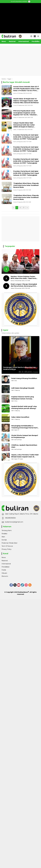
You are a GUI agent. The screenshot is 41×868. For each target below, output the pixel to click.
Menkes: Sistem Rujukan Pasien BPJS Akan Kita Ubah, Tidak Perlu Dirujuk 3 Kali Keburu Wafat (24, 278)
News (4, 557)
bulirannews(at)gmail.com (14, 522)
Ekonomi (5, 576)
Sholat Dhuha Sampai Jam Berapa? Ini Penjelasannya (25, 436)
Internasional (6, 564)
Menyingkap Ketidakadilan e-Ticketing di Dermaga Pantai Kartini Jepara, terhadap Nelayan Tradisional (25, 427)
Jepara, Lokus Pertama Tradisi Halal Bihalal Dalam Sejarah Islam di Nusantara (25, 456)
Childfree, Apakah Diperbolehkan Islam (24, 446)
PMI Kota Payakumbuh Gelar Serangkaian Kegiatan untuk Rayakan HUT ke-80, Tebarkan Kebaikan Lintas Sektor (25, 114)
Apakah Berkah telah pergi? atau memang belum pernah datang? (24, 407)
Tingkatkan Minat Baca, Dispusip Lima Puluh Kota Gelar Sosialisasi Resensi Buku (26, 185)
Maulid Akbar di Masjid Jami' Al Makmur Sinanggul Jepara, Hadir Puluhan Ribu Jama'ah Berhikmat (26, 101)
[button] (31, 36)
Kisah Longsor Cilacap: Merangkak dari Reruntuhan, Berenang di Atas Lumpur (24, 285)
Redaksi (4, 534)
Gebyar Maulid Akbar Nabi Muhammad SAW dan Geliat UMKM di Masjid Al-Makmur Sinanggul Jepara (24, 126)
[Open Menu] (35, 36)
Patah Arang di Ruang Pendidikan (24, 378)
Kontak (4, 540)
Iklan (3, 537)
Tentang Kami (7, 530)
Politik (4, 570)
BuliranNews (23, 592)
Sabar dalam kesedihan (20, 417)
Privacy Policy (7, 549)
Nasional (5, 561)
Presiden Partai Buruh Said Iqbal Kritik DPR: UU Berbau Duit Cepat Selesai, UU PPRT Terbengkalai (26, 137)
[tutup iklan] (29, 2)
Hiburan (4, 573)
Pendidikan (6, 567)
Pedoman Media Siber (9, 543)
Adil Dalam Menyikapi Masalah (23, 388)
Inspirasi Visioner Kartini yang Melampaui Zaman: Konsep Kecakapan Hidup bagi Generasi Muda (24, 398)
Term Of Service (7, 546)
